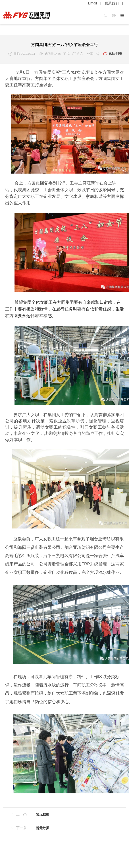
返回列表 (113, 54)
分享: (93, 54)
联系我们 (112, 3)
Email (92, 3)
